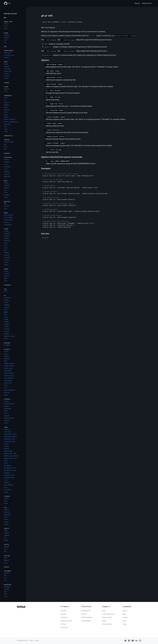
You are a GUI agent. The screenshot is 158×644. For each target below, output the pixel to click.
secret (7, 545)
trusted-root (9, 55)
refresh (7, 69)
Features (64, 611)
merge (6, 319)
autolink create (10, 434)
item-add (7, 371)
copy (6, 354)
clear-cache (9, 142)
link (6, 385)
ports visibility (11, 122)
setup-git (8, 71)
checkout (7, 298)
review (7, 329)
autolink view (10, 442)
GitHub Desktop (87, 617)
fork (6, 463)
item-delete (9, 378)
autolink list (10, 439)
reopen (7, 253)
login (6, 64)
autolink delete (10, 437)
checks (7, 300)
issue (6, 229)
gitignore (8, 466)
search (7, 174)
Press (125, 621)
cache (6, 87)
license (7, 473)
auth (6, 62)
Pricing (63, 624)
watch (6, 524)
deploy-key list (10, 458)
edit (6, 107)
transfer (7, 258)
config (7, 140)
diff (6, 310)
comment (7, 234)
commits (7, 533)
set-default (9, 485)
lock (6, 248)
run (5, 508)
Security (63, 614)
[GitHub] (21, 607)
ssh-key (7, 556)
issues (7, 535)
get (5, 144)
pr (5, 296)
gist (6, 181)
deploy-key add (10, 454)
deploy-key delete (11, 456)
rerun (6, 519)
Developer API (86, 611)
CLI (7, 3)
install (7, 167)
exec (6, 164)
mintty (7, 222)
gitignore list (10, 468)
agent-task (8, 22)
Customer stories (66, 621)
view (6, 29)
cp (5, 100)
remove (7, 172)
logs (6, 115)
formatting (8, 220)
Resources (64, 627)
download (7, 53)
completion (8, 136)
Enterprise (64, 617)
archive (7, 429)
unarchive (8, 490)
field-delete (9, 366)
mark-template (10, 390)
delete (7, 35)
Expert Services (107, 617)
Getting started (10, 14)
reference (8, 225)
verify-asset (9, 418)
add (5, 204)
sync (6, 487)
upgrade (7, 176)
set (5, 42)
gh (5, 18)
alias (6, 33)
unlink (7, 393)
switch (7, 76)
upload (7, 416)
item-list (8, 383)
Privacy (37, 641)
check (6, 499)
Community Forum (108, 614)
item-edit (8, 380)
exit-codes (8, 217)
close (6, 231)
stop (6, 129)
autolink (7, 432)
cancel (7, 510)
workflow (7, 585)
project (7, 349)
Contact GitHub (107, 624)
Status (104, 621)
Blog (124, 614)
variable (7, 571)
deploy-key (8, 451)
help (6, 213)
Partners (84, 614)
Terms (31, 641)
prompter (7, 345)
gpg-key (7, 202)
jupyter (7, 110)
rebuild (7, 124)
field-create (9, 364)
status (7, 74)
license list (9, 475)
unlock (7, 260)
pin (5, 250)
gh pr (46, 238)
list (6, 26)
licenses (7, 285)
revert (7, 327)
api (5, 47)
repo (6, 427)
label (6, 269)
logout (7, 66)
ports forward (10, 119)
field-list (8, 368)
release (7, 399)
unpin (6, 262)
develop (7, 241)
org (5, 289)
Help (104, 611)
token (6, 79)
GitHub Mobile (86, 621)
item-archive (9, 373)
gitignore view (10, 470)
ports (6, 117)
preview (7, 343)
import (7, 38)
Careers (125, 617)
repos (6, 540)
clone (6, 183)
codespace (8, 96)
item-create (9, 376)
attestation (9, 51)
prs (5, 538)
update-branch (10, 336)
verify (7, 58)
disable (7, 587)
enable (7, 589)
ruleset (7, 496)
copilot (7, 153)
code (6, 98)
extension (8, 157)
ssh (5, 127)
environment (9, 215)
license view (9, 478)
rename (7, 195)
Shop (124, 624)
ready (6, 322)
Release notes (147, 3)
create (7, 24)
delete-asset (9, 404)
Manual (137, 3)
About (125, 611)
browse (7, 83)
